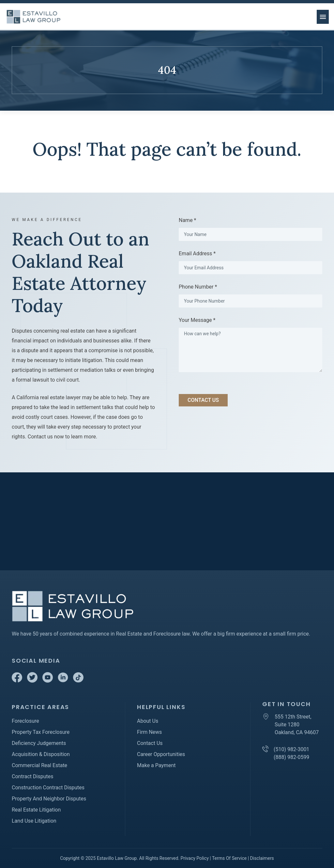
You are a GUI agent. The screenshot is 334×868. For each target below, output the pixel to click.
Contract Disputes (32, 776)
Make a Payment (156, 765)
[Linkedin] (64, 681)
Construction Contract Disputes (48, 788)
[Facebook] (18, 681)
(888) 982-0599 (291, 757)
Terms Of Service (229, 858)
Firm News (149, 732)
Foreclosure (25, 721)
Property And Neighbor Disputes (49, 799)
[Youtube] (48, 681)
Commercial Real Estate (39, 765)
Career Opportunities (161, 754)
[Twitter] (33, 681)
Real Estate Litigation (36, 810)
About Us (148, 721)
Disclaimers (262, 858)
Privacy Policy (195, 858)
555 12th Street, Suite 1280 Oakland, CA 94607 (297, 725)
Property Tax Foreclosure (41, 732)
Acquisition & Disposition (41, 754)
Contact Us (150, 743)
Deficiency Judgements (39, 743)
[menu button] (323, 17)
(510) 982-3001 (291, 749)
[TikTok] (78, 681)
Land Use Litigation (34, 821)
